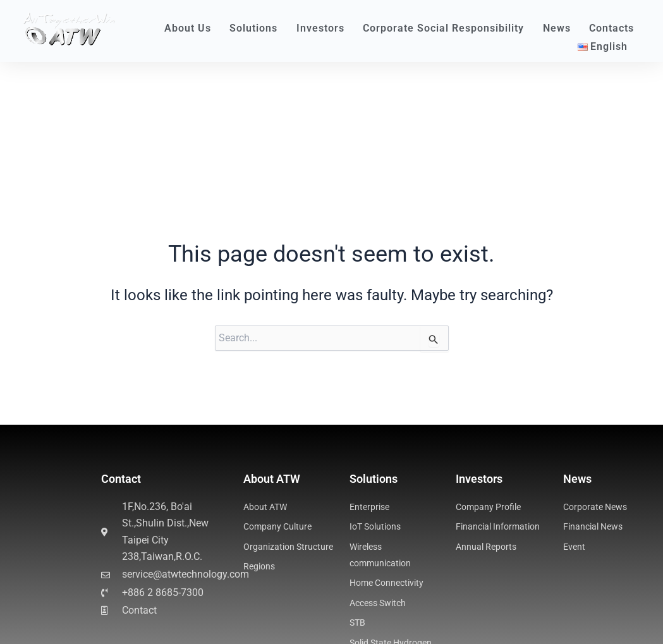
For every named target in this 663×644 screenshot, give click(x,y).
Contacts (611, 28)
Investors (324, 28)
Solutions (257, 28)
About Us (191, 28)
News (560, 28)
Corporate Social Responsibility (447, 28)
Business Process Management (98, 619)
